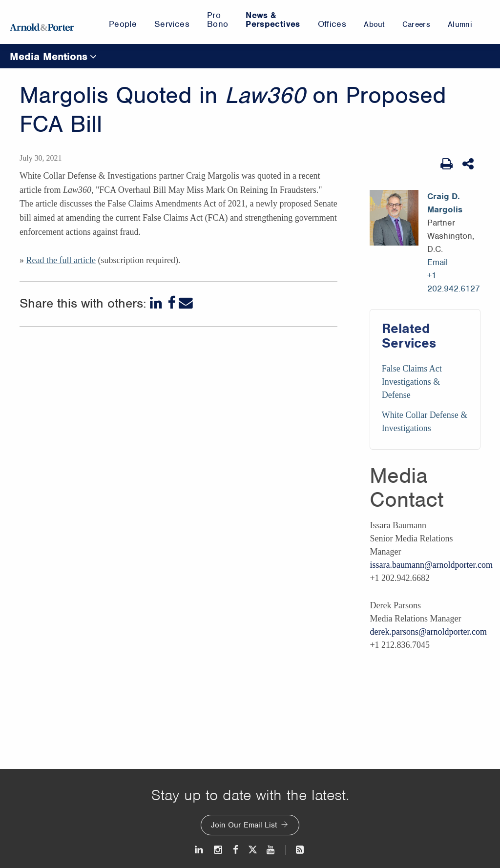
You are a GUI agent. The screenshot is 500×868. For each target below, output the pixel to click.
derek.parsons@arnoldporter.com (428, 632)
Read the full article (61, 260)
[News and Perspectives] (296, 850)
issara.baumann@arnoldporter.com (431, 565)
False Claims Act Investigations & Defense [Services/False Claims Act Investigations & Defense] (412, 382)
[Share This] (469, 164)
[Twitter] (252, 850)
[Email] (186, 303)
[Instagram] (219, 850)
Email (437, 262)
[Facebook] (171, 303)
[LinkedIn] (157, 303)
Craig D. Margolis (445, 203)
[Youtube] (271, 850)
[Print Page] (447, 164)
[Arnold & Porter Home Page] (42, 22)
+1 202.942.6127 (454, 282)
